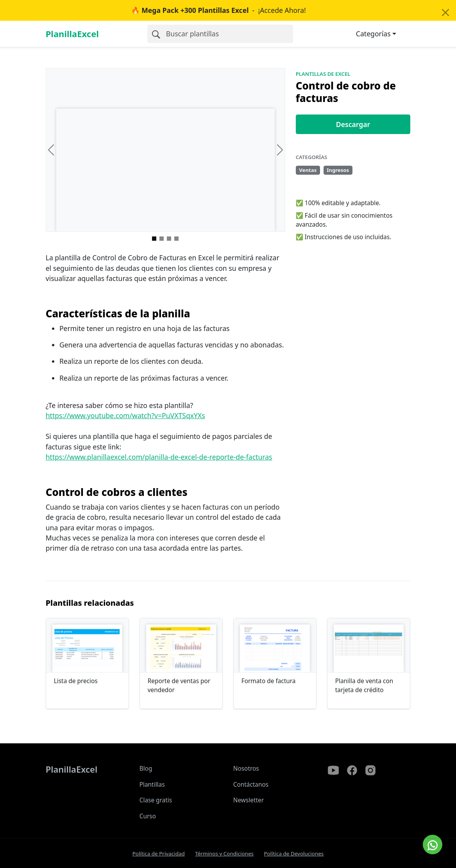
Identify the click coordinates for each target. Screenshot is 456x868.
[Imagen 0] (154, 239)
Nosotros (246, 769)
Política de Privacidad (159, 854)
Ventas (308, 170)
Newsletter (249, 800)
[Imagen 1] (162, 239)
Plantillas (152, 785)
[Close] (445, 13)
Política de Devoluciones (294, 854)
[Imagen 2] (169, 239)
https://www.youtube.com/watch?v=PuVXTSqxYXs (125, 415)
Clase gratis (156, 800)
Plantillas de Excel (323, 74)
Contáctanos (251, 785)
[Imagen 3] (176, 239)
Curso (148, 816)
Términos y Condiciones (224, 854)
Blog (146, 769)
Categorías (373, 34)
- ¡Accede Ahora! (219, 10)
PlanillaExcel (72, 34)
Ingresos (338, 170)
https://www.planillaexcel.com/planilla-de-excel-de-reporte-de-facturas (159, 457)
